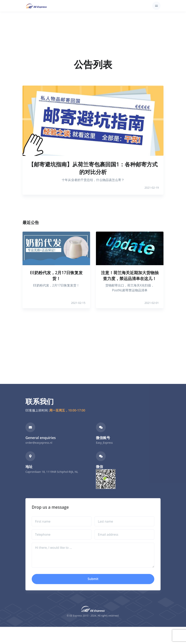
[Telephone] (62, 541)
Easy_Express (104, 448)
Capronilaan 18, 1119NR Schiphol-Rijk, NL (52, 478)
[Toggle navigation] (156, 6)
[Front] (36, 6)
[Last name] (124, 527)
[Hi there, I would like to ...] (93, 561)
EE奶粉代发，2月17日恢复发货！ (56, 275)
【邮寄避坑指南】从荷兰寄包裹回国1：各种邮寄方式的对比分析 (93, 168)
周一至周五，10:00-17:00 (67, 416)
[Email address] (124, 541)
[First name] (62, 527)
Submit (93, 585)
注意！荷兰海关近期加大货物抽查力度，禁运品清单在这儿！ (130, 275)
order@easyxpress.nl (39, 448)
